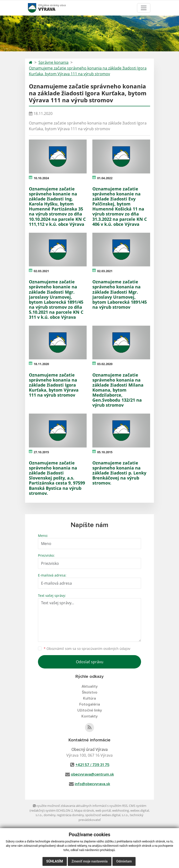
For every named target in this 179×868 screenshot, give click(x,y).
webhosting (121, 810)
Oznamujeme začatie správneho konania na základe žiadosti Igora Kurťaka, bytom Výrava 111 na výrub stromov (88, 71)
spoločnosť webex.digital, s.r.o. (107, 815)
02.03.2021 (41, 271)
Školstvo (90, 692)
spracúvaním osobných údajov (106, 649)
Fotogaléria (90, 704)
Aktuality (90, 686)
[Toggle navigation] (144, 8)
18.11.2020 (41, 364)
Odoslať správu (90, 662)
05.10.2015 (105, 452)
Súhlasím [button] (55, 861)
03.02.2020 (105, 364)
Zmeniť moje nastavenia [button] (90, 861)
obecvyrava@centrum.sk (92, 774)
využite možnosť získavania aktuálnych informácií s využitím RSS (80, 806)
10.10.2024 (41, 178)
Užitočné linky (90, 710)
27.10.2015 (41, 452)
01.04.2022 (105, 178)
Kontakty (89, 716)
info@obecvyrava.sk (92, 784)
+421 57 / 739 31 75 (92, 765)
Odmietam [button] (124, 861)
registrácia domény (70, 815)
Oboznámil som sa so (87, 649)
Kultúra (89, 698)
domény (50, 815)
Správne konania (53, 62)
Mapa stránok (84, 810)
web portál (103, 810)
